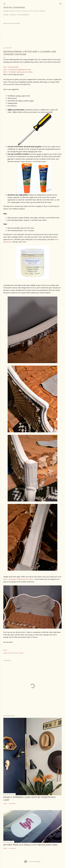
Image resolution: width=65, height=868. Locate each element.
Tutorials (21, 653)
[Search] (60, 3)
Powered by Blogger (32, 862)
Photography (23, 15)
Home (6, 15)
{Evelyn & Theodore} (14, 7)
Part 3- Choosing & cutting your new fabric (18, 72)
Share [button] (5, 650)
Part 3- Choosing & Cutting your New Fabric (18, 579)
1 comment (12, 803)
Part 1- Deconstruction (11, 67)
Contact (13, 15)
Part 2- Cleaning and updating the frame (17, 70)
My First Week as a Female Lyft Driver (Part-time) (30, 845)
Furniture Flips (13, 653)
